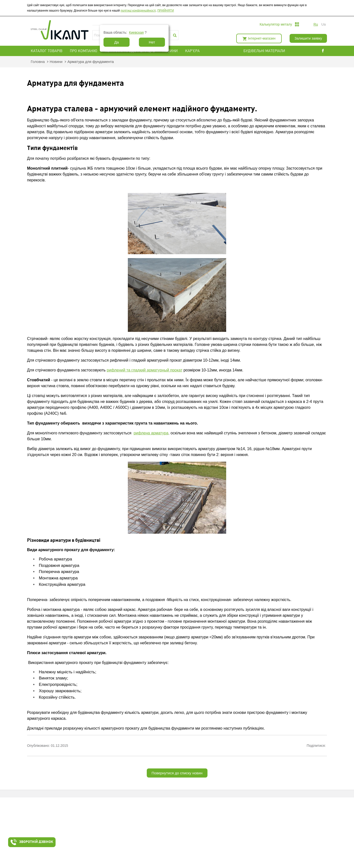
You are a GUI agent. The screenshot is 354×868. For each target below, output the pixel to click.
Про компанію (84, 51)
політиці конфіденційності (138, 11)
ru (316, 24)
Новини (170, 51)
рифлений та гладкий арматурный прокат (145, 370)
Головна (38, 62)
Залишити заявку (308, 38)
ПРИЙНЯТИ (166, 11)
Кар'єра (192, 51)
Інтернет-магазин (262, 38)
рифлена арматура (151, 433)
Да (117, 42)
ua (324, 24)
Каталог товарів (47, 51)
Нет (152, 42)
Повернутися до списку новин (177, 773)
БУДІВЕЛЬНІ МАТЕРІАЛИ (270, 51)
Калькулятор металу (276, 24)
